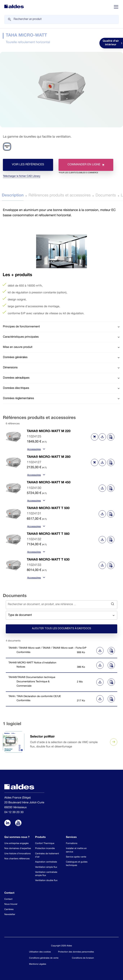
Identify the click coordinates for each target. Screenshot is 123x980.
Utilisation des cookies (40, 952)
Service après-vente (76, 857)
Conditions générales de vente (44, 958)
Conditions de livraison (83, 958)
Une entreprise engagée (16, 844)
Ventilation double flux (46, 881)
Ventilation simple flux (46, 867)
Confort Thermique (45, 844)
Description (13, 196)
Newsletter (10, 915)
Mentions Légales (38, 964)
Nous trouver (11, 904)
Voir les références (28, 165)
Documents (106, 196)
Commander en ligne (81, 167)
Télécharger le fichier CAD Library (22, 176)
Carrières (9, 910)
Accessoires (36, 450)
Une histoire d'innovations (17, 854)
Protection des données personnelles (76, 952)
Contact (8, 899)
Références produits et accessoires (60, 196)
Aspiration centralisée (46, 862)
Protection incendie (45, 849)
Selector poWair (42, 737)
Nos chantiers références (17, 859)
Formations (72, 844)
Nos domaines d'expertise (18, 849)
